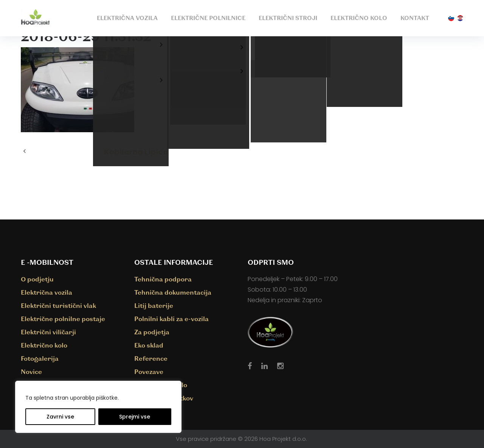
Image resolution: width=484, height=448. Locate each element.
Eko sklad (149, 345)
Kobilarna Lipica (136, 152)
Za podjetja (152, 332)
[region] (98, 407)
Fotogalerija (40, 358)
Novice (31, 372)
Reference (151, 358)
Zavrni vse (60, 417)
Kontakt (415, 18)
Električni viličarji (48, 332)
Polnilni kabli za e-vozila (171, 319)
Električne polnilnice (208, 18)
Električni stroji (288, 18)
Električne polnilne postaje (63, 319)
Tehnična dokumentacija (173, 292)
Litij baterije (154, 305)
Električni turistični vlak (58, 305)
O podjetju (37, 279)
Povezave (149, 372)
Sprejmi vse (135, 417)
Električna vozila (127, 18)
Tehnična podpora (163, 279)
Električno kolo (359, 18)
